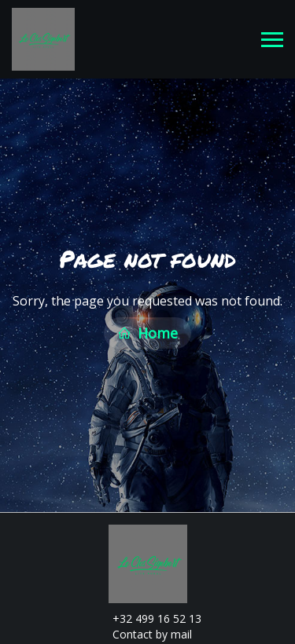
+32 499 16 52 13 (148, 617)
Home (147, 332)
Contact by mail (143, 633)
